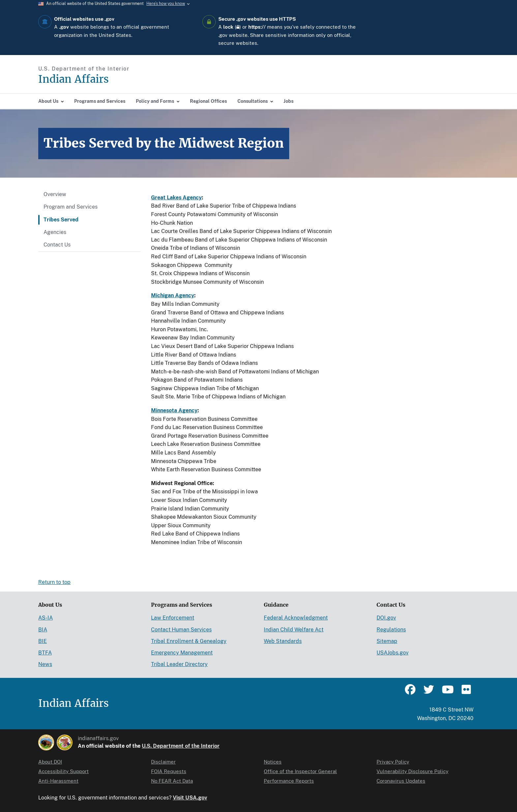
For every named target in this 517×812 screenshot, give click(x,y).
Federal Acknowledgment (296, 618)
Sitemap (387, 641)
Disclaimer (163, 762)
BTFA (45, 653)
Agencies (55, 232)
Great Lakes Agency (176, 198)
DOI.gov (386, 618)
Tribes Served (61, 220)
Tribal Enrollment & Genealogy (189, 641)
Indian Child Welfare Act (294, 630)
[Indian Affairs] (111, 79)
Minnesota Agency (174, 410)
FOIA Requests (169, 771)
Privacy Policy (393, 762)
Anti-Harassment (58, 781)
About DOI (50, 762)
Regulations (391, 630)
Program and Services (71, 207)
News (45, 664)
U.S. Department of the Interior (181, 746)
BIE (43, 641)
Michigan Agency (173, 295)
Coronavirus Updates (401, 781)
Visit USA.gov (190, 798)
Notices (273, 762)
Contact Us (57, 245)
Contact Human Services (181, 630)
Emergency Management (182, 653)
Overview (55, 194)
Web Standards (283, 641)
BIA (43, 630)
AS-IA (46, 618)
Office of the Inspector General (300, 771)
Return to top (54, 582)
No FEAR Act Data (172, 781)
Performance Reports (289, 781)
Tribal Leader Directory (179, 664)
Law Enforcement (173, 618)
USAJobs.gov (393, 653)
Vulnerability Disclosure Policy (412, 771)
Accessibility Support (63, 771)
